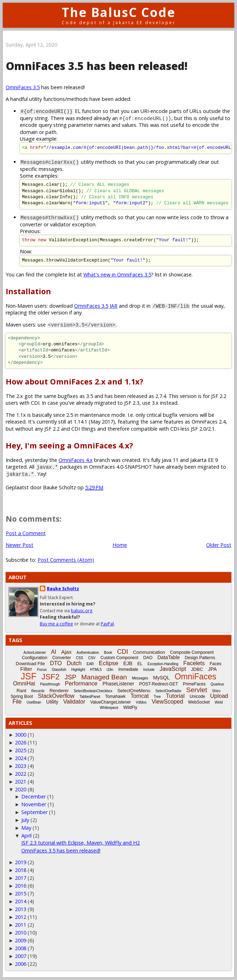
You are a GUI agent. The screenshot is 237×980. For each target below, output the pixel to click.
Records (38, 691)
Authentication (88, 653)
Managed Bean (104, 677)
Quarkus (217, 684)
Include (149, 670)
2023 (21, 766)
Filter (26, 669)
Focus (42, 670)
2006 (21, 964)
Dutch (74, 663)
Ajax (67, 652)
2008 (21, 948)
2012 (21, 917)
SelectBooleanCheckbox (93, 691)
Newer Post (20, 545)
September (34, 812)
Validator (74, 702)
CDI (123, 652)
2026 (21, 742)
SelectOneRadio (168, 691)
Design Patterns (200, 658)
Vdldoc (141, 702)
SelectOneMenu (134, 691)
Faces (216, 664)
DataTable (169, 657)
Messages (140, 678)
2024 (21, 758)
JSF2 (51, 677)
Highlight (78, 670)
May (26, 828)
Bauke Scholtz (63, 589)
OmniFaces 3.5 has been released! (61, 850)
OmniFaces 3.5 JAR (96, 306)
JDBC (197, 669)
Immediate (128, 669)
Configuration (35, 658)
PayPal (107, 624)
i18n (110, 670)
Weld (219, 702)
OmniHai (24, 683)
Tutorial (175, 696)
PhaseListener (118, 684)
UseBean (34, 702)
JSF (28, 676)
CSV (92, 658)
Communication (149, 652)
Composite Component (192, 652)
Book (108, 653)
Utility (52, 702)
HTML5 (96, 670)
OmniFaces (195, 677)
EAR (90, 664)
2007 (21, 956)
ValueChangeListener (111, 702)
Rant (21, 691)
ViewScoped (167, 702)
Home (120, 545)
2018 (21, 870)
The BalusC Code (119, 12)
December (34, 796)
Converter (62, 658)
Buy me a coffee (56, 624)
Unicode (197, 696)
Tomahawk (115, 696)
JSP (70, 677)
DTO (56, 663)
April (26, 836)
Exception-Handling (163, 664)
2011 (21, 925)
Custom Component (119, 658)
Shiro (216, 691)
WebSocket (199, 702)
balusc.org (82, 611)
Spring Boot (22, 696)
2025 (21, 750)
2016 (21, 886)
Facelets (194, 663)
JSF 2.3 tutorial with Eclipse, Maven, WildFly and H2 (81, 843)
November (34, 804)
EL (140, 664)
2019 (21, 862)
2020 (21, 789)
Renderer (59, 691)
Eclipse (109, 663)
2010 (21, 933)
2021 (21, 782)
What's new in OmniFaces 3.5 (117, 274)
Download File (30, 664)
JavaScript (173, 669)
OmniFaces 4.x (76, 460)
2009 (21, 940)
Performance (81, 683)
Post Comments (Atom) (66, 560)
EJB (128, 663)
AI (53, 652)
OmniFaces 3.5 (23, 87)
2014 (21, 901)
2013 (21, 909)
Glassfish (59, 670)
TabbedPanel (90, 697)
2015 (21, 893)
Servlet (197, 690)
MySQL (162, 678)
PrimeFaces (194, 684)
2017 (21, 878)
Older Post (219, 545)
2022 (21, 774)
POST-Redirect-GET (158, 684)
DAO (148, 658)
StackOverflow (56, 696)
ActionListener (35, 653)
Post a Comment (26, 533)
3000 (21, 735)
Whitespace (109, 708)
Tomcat (140, 696)
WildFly (130, 707)
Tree (157, 697)
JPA (212, 669)
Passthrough (50, 684)
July (25, 820)
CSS (80, 658)
